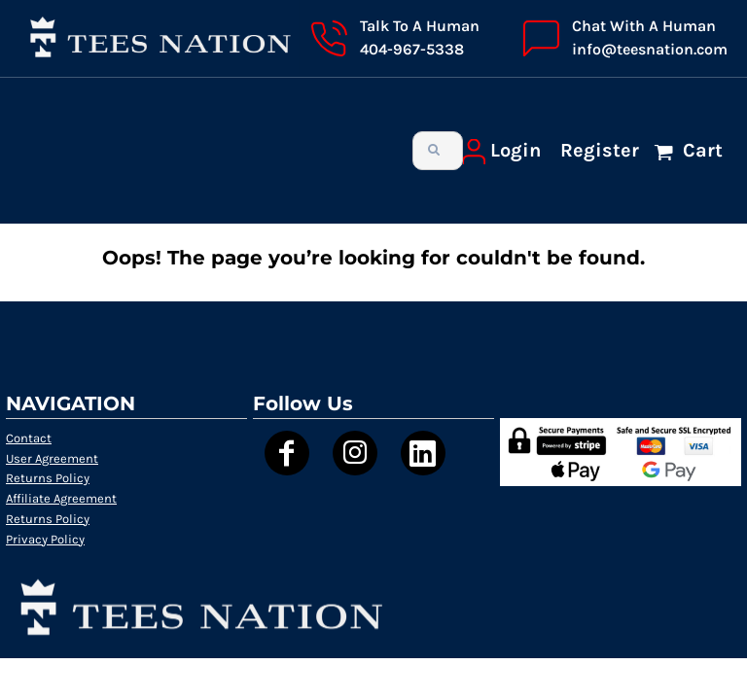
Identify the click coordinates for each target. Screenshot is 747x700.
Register (600, 150)
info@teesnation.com (650, 49)
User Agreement (52, 458)
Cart (700, 150)
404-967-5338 (412, 49)
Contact (29, 438)
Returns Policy (48, 478)
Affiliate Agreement (61, 498)
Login (516, 150)
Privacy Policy (45, 539)
